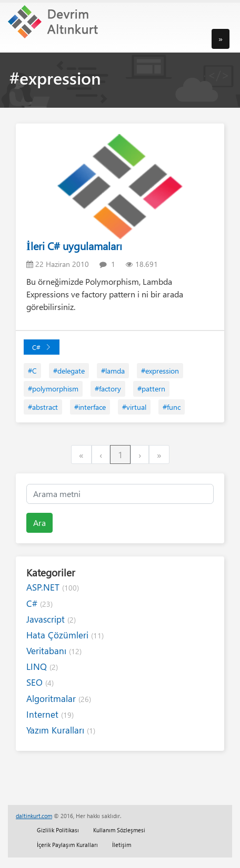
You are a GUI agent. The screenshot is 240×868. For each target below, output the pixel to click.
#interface (90, 407)
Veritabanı (54, 651)
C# (42, 347)
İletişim (122, 845)
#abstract (43, 407)
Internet (50, 714)
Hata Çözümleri (65, 635)
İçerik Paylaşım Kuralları (67, 845)
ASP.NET (53, 587)
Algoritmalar (59, 699)
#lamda (113, 371)
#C (32, 371)
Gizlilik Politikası (58, 830)
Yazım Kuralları (61, 730)
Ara (39, 523)
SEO (40, 682)
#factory (108, 389)
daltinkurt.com (34, 816)
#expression (160, 371)
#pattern (151, 389)
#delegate (69, 371)
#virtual (134, 407)
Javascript (51, 619)
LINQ (42, 666)
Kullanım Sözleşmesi (119, 830)
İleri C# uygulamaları (74, 246)
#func (172, 407)
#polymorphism (53, 389)
